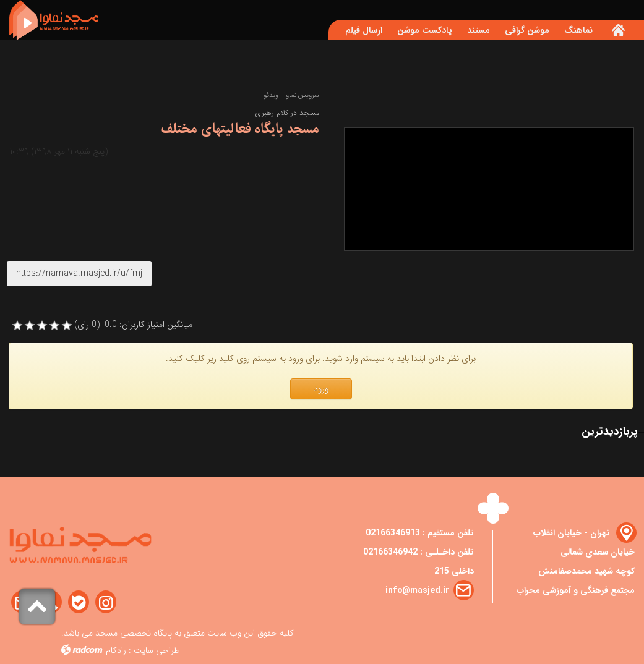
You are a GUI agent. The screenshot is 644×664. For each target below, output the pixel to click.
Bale (79, 602)
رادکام (116, 650)
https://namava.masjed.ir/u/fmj (79, 273)
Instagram (106, 602)
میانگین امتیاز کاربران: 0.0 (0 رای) (133, 325)
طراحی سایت (157, 650)
